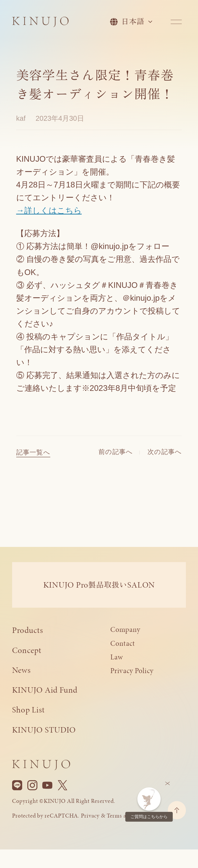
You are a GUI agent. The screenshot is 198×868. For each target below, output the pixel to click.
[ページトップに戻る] (177, 810)
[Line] (17, 785)
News (21, 670)
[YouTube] (47, 785)
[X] (63, 785)
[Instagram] (32, 785)
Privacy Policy (132, 671)
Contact (123, 643)
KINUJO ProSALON (99, 585)
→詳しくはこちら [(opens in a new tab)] (49, 210)
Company (125, 629)
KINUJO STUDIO (44, 730)
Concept (27, 650)
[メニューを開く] (176, 22)
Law (117, 657)
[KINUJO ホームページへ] (40, 23)
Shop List (28, 710)
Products (28, 630)
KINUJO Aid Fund (45, 690)
